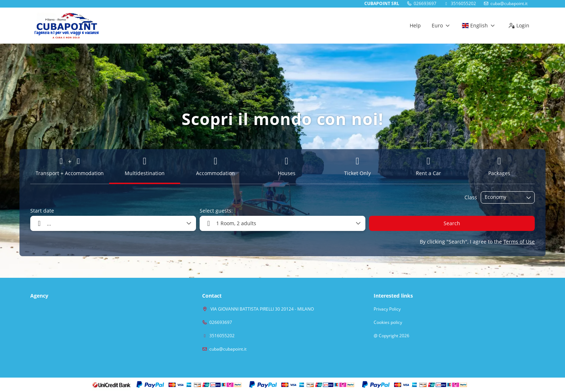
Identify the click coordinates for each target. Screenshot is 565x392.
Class (471, 197)
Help (415, 25)
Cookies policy (388, 322)
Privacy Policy (387, 309)
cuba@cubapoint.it (509, 4)
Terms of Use (519, 242)
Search (452, 223)
